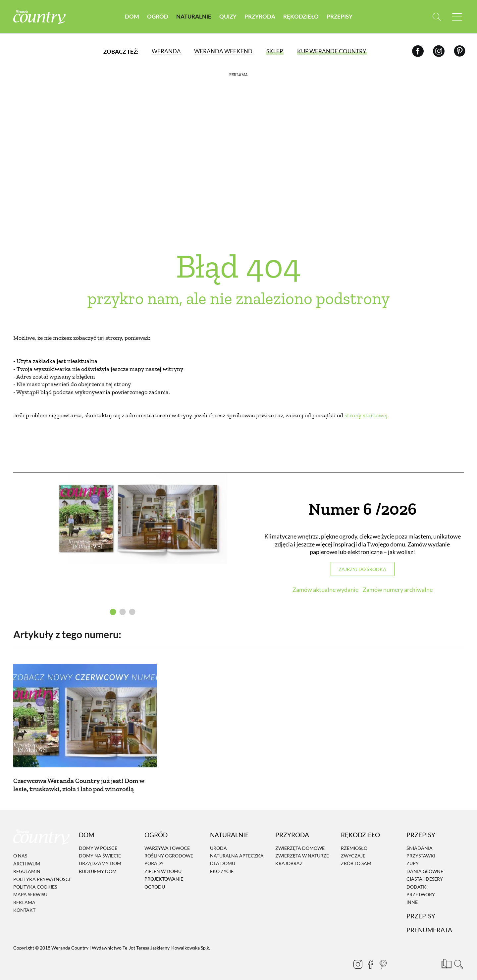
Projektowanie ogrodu (164, 875)
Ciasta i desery (425, 871)
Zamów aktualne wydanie (325, 590)
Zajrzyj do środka (362, 569)
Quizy (228, 16)
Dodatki (417, 879)
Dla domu (223, 856)
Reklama (24, 895)
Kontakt (24, 902)
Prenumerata (429, 922)
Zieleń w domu (163, 864)
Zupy (413, 856)
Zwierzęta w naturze (302, 848)
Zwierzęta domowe (300, 840)
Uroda (218, 840)
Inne (412, 894)
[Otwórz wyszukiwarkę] (436, 17)
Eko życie (222, 864)
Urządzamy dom (100, 856)
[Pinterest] (460, 51)
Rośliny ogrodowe (169, 848)
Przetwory (421, 887)
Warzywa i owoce (167, 840)
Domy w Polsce (98, 840)
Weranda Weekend (223, 51)
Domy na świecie (100, 848)
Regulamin (27, 864)
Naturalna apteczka (237, 848)
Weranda (166, 51)
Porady (154, 856)
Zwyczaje (353, 848)
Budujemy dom (98, 864)
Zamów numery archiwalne (398, 590)
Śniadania (420, 840)
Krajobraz (289, 856)
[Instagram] (439, 51)
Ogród (158, 16)
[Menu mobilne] (457, 17)
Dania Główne (425, 864)
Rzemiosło (354, 840)
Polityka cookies (35, 879)
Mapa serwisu (30, 887)
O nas (20, 848)
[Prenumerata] (446, 955)
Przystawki (421, 848)
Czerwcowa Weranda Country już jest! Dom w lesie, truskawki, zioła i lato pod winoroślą (79, 777)
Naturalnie (194, 16)
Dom (132, 16)
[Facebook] (418, 51)
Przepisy (340, 16)
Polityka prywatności (42, 872)
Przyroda (260, 16)
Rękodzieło (301, 16)
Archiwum (27, 856)
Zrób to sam (356, 856)
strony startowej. (367, 415)
